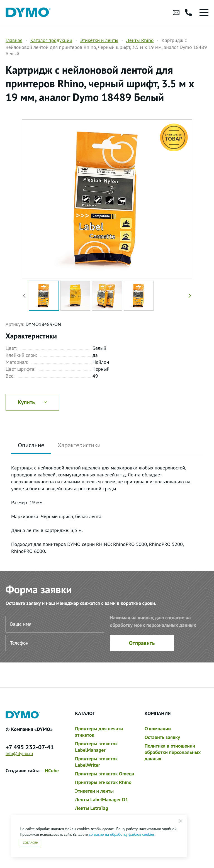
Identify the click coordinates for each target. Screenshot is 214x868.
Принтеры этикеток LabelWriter (96, 762)
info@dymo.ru (19, 753)
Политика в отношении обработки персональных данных (173, 752)
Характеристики (79, 445)
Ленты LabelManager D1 (102, 799)
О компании (158, 729)
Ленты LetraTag (92, 808)
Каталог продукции (51, 40)
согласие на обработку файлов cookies (122, 834)
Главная (14, 40)
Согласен (31, 843)
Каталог (85, 713)
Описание (31, 445)
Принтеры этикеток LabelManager (96, 747)
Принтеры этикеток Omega (104, 774)
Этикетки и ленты (99, 40)
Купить (32, 402)
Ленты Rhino (140, 40)
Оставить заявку (162, 737)
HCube (52, 771)
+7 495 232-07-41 (30, 747)
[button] (189, 296)
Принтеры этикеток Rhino (103, 782)
